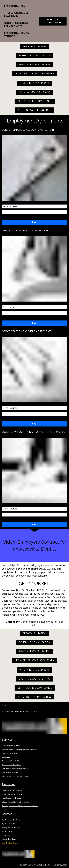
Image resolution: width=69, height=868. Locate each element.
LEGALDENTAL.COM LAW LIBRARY (34, 74)
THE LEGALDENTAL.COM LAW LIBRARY (17, 15)
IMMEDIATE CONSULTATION (34, 65)
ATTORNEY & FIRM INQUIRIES (35, 110)
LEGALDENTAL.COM (15, 6)
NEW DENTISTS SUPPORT (34, 83)
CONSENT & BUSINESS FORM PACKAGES (16, 25)
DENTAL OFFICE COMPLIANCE (35, 101)
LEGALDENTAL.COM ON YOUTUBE (17, 35)
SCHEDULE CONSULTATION (53, 21)
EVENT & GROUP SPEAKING (34, 92)
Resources (8, 784)
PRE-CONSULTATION (35, 47)
